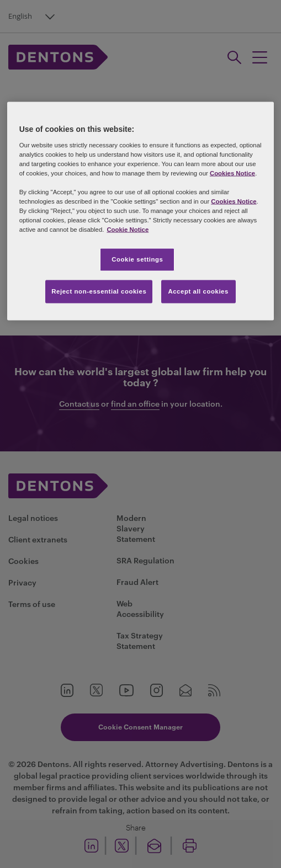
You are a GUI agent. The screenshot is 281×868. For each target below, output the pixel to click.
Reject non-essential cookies (99, 291)
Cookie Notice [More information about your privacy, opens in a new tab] (128, 230)
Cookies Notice (232, 173)
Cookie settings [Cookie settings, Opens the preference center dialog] (137, 259)
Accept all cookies (198, 291)
